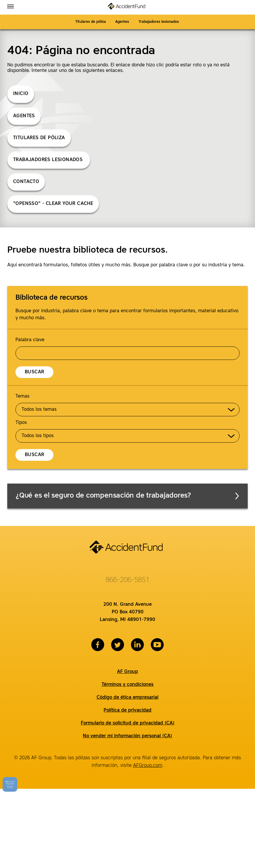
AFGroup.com (148, 766)
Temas (22, 396)
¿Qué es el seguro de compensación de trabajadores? (128, 496)
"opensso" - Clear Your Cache (53, 204)
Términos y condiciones (127, 685)
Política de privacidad (127, 710)
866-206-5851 (127, 580)
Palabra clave (30, 340)
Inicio (21, 94)
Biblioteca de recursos (51, 298)
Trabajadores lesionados (159, 22)
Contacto (26, 182)
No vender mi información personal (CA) (127, 736)
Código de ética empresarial (127, 698)
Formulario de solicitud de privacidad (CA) (128, 723)
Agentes (122, 22)
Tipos (21, 423)
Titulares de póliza (91, 22)
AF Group (127, 672)
